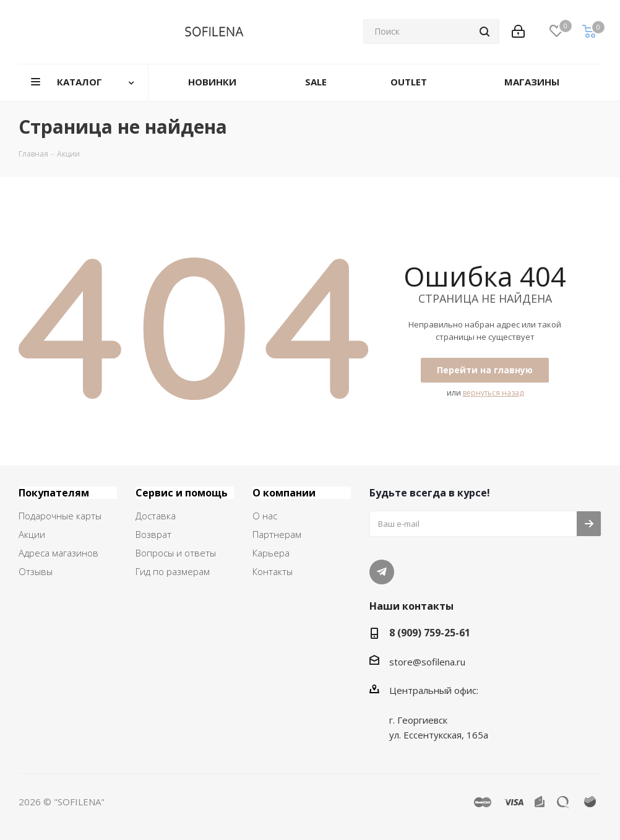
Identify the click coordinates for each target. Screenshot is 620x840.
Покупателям (54, 493)
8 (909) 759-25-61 (430, 633)
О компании (284, 493)
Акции (32, 534)
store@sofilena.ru (427, 662)
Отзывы (36, 571)
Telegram (382, 572)
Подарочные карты (60, 516)
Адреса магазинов (58, 553)
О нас (265, 516)
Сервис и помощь (182, 493)
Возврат (153, 534)
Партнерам (277, 534)
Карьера (271, 553)
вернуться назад (493, 393)
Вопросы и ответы (176, 553)
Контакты (273, 571)
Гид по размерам (173, 571)
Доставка (156, 516)
